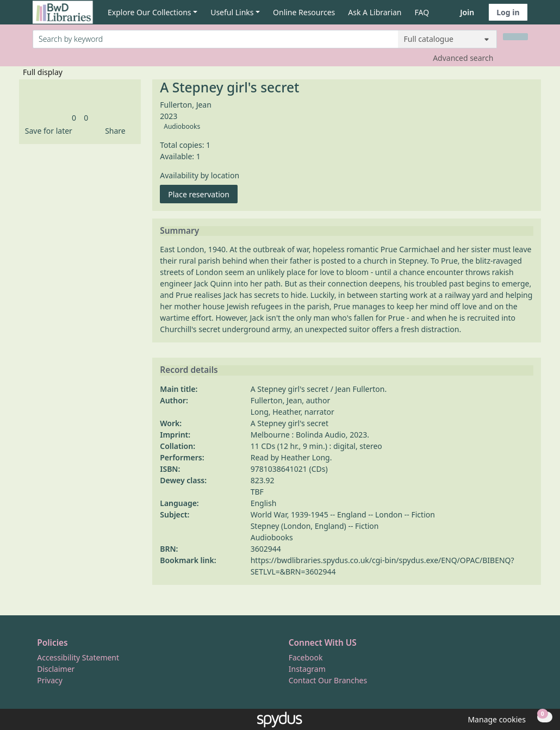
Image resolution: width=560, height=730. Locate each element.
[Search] (515, 37)
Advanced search (463, 58)
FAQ (422, 12)
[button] (47, 131)
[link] (74, 118)
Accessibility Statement (78, 657)
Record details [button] (189, 370)
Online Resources (304, 12)
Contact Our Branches (328, 680)
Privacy (50, 680)
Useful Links (232, 12)
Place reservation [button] (203, 194)
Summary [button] (179, 231)
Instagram (307, 669)
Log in (508, 12)
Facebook (306, 657)
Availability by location (200, 175)
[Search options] (447, 39)
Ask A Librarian (375, 12)
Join (467, 12)
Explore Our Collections (150, 12)
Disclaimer (56, 669)
